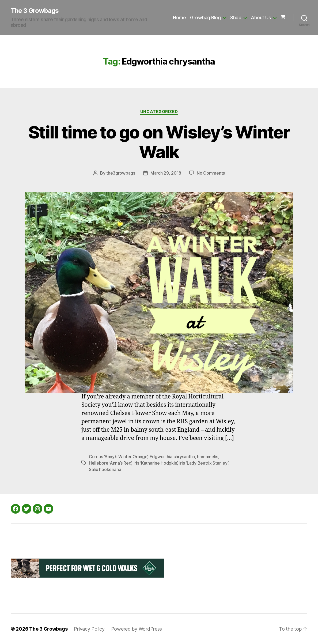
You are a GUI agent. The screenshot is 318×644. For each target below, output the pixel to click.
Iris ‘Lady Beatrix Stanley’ (204, 463)
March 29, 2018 (166, 173)
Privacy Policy (89, 629)
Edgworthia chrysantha (172, 457)
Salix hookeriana (105, 469)
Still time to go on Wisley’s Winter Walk (159, 142)
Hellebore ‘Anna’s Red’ (110, 463)
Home (179, 18)
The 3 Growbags (35, 11)
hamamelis (208, 457)
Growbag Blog (205, 18)
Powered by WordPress (137, 629)
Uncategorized (159, 112)
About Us (261, 18)
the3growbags (121, 173)
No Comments (211, 173)
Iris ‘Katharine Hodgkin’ (155, 463)
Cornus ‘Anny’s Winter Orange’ (118, 457)
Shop (236, 18)
